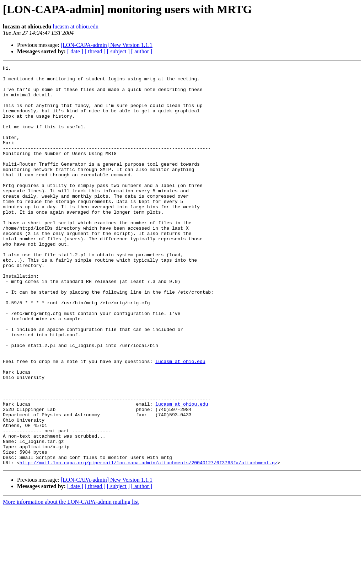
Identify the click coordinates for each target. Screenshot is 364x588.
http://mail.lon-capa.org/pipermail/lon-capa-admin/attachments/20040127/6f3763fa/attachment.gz (148, 542)
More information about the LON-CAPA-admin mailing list (71, 582)
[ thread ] (95, 51)
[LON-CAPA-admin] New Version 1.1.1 (107, 45)
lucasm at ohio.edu (180, 421)
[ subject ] (118, 51)
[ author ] (142, 51)
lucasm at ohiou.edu (75, 26)
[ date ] (75, 51)
